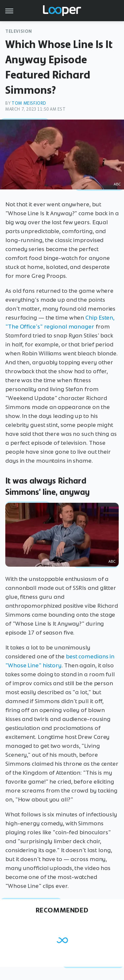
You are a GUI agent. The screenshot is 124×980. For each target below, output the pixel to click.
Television (19, 31)
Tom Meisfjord (29, 103)
